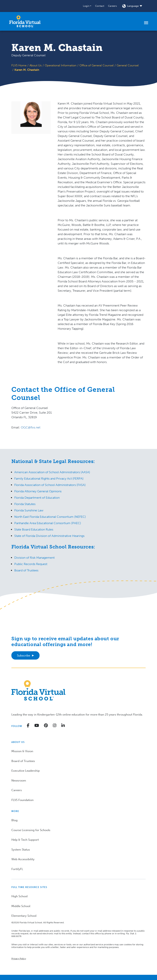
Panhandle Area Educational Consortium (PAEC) (48, 523)
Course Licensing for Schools (31, 830)
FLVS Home (19, 65)
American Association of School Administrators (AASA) (52, 472)
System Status (21, 850)
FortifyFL (17, 869)
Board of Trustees (26, 570)
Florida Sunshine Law (29, 510)
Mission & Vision (22, 751)
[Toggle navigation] (146, 23)
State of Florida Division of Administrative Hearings (49, 536)
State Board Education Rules (34, 529)
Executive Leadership (26, 771)
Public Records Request (31, 564)
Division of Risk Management (34, 558)
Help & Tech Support (25, 840)
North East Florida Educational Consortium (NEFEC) (50, 517)
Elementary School (24, 916)
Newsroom (19, 781)
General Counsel (128, 65)
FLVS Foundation (22, 800)
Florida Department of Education (37, 498)
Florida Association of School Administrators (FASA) (50, 485)
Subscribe (24, 656)
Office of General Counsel (97, 65)
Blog (14, 820)
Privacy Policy (19, 959)
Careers (112, 6)
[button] (87, 6)
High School (19, 896)
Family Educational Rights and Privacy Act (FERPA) (49, 479)
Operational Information (61, 65)
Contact (100, 6)
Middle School (21, 906)
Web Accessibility (23, 859)
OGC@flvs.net (31, 427)
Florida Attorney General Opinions (38, 491)
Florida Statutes (25, 504)
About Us (36, 65)
